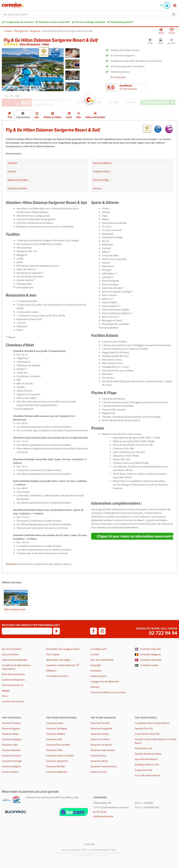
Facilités (12, 171)
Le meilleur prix (99, 649)
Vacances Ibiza (98, 755)
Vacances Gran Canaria (103, 750)
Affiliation (51, 671)
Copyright (96, 665)
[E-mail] (27, 631)
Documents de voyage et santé (63, 649)
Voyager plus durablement (105, 681)
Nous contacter (10, 654)
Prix (10, 117)
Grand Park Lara (143, 748)
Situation (12, 163)
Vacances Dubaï (55, 723)
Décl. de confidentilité (102, 660)
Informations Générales (14, 660)
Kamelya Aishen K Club (147, 765)
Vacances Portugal (12, 761)
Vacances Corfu (99, 772)
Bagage (6, 690)
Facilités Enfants (102, 171)
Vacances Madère (56, 734)
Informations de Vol (12, 685)
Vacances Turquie (11, 723)
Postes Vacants (99, 676)
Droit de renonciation (13, 674)
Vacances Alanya (99, 761)
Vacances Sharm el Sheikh (60, 755)
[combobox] (89, 14)
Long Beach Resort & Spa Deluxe (152, 723)
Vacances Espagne (12, 739)
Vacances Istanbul (100, 739)
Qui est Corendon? (12, 649)
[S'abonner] (56, 631)
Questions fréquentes (13, 680)
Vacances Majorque (57, 772)
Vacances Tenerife (100, 723)
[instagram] (102, 631)
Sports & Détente (102, 163)
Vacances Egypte (11, 728)
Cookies (95, 654)
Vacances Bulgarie (11, 766)
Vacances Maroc (10, 772)
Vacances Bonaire (11, 750)
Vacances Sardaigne (57, 728)
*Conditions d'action (57, 676)
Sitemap (95, 687)
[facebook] (93, 631)
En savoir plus (118, 77)
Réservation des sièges (58, 660)
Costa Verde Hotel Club (147, 734)
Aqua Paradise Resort (146, 759)
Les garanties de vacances (20, 22)
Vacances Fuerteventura (103, 766)
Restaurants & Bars (18, 180)
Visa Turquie (53, 654)
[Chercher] (174, 14)
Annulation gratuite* (122, 22)
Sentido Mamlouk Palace (148, 754)
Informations (23, 117)
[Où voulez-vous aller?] (89, 14)
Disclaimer (11, 564)
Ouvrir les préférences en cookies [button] (108, 692)
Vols (78, 117)
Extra (5, 696)
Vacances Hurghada (101, 728)
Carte (69, 117)
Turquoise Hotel (143, 770)
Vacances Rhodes (55, 766)
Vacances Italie (10, 745)
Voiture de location (95, 117)
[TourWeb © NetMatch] (90, 844)
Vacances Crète (54, 750)
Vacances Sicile (54, 739)
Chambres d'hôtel (17, 188)
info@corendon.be (103, 816)
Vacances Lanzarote (101, 745)
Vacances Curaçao (11, 755)
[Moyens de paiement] (15, 811)
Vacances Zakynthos (57, 761)
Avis (37, 117)
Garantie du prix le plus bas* (55, 22)
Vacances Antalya (100, 734)
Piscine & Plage (101, 180)
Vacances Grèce (10, 734)
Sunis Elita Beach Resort (147, 775)
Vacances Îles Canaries (58, 745)
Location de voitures (13, 701)
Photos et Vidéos (52, 117)
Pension (97, 188)
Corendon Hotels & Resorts (61, 665)
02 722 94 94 (163, 633)
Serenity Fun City (144, 728)
